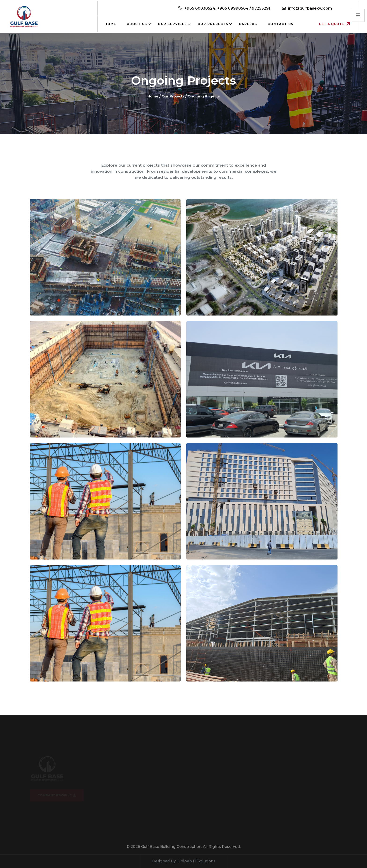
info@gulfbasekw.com (310, 8)
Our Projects (213, 24)
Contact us (281, 24)
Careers (248, 24)
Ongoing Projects (204, 96)
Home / (154, 96)
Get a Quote (334, 24)
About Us (137, 24)
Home (110, 24)
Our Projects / (174, 96)
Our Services (172, 24)
